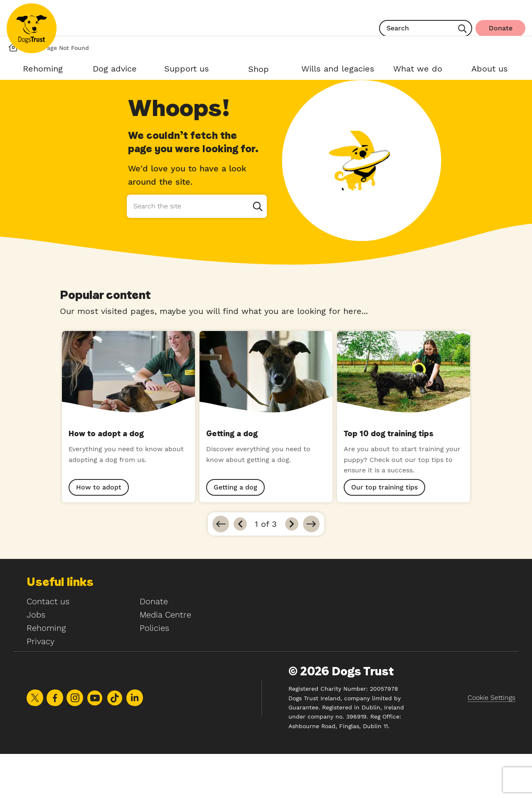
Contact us (48, 645)
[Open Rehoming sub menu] (43, 70)
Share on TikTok (115, 742)
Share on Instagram (75, 742)
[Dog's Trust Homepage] (13, 92)
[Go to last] (311, 568)
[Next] (292, 568)
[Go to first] (221, 568)
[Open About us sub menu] (489, 70)
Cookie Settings (491, 742)
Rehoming (46, 672)
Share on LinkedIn (135, 742)
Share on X (35, 742)
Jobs (36, 659)
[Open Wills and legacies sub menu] (338, 70)
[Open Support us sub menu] (186, 70)
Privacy (41, 685)
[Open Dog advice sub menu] (115, 70)
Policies (154, 672)
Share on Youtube (95, 742)
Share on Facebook (55, 742)
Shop (259, 69)
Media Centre (165, 659)
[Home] (32, 28)
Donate (154, 645)
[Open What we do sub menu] (417, 70)
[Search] (462, 30)
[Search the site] (197, 250)
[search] (426, 28)
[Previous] (240, 568)
